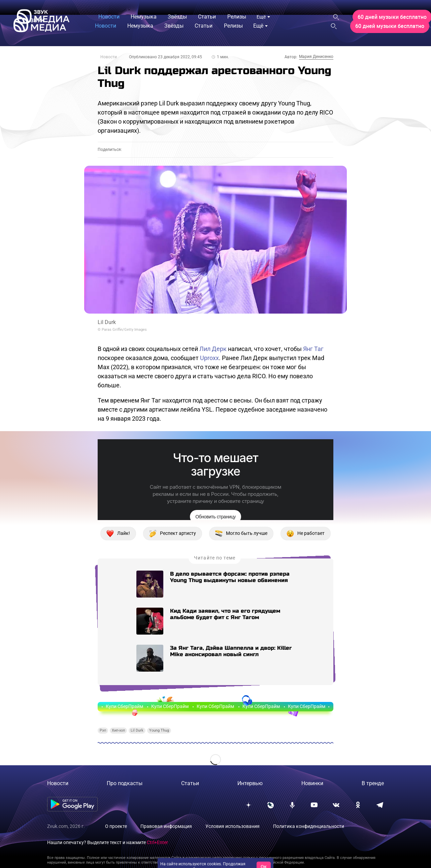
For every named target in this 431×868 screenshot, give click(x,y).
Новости (109, 57)
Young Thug (159, 730)
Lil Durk (137, 730)
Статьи (190, 783)
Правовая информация (166, 826)
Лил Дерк (213, 349)
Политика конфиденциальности (309, 826)
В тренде (373, 783)
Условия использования (233, 826)
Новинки (312, 783)
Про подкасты (125, 783)
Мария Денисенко (316, 57)
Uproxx (209, 358)
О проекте (116, 826)
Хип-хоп (118, 730)
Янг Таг (313, 349)
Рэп (103, 730)
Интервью (250, 783)
